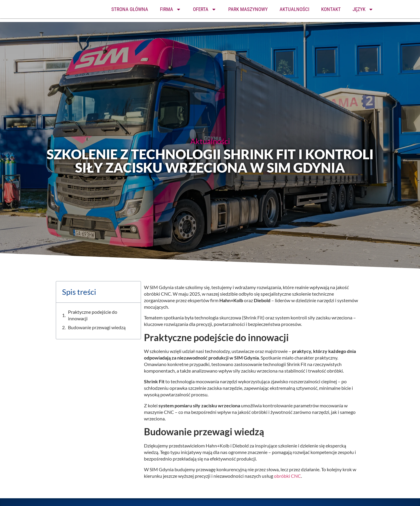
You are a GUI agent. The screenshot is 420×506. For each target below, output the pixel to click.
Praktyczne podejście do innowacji (93, 315)
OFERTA (205, 9)
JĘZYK (363, 9)
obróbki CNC (287, 476)
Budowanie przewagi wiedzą (97, 327)
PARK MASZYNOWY (248, 9)
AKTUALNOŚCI (294, 9)
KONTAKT (331, 9)
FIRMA (171, 9)
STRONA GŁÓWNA (130, 9)
